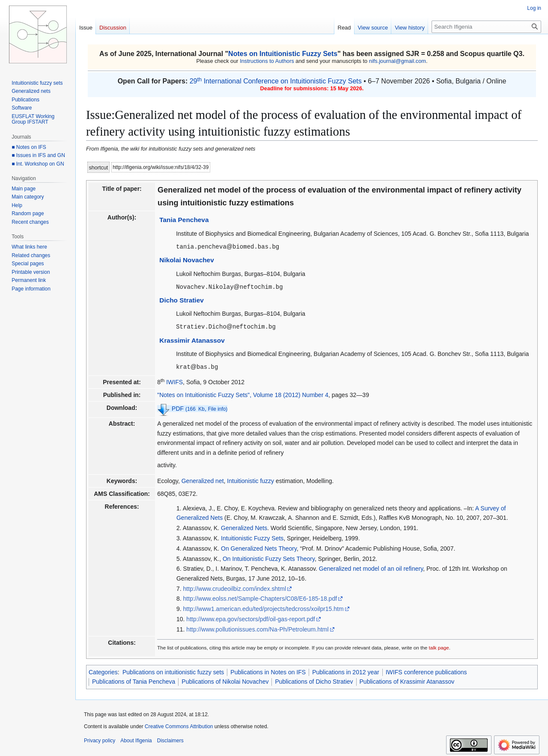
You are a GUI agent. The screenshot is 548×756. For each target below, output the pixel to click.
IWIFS (174, 380)
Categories (103, 670)
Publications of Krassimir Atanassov (407, 680)
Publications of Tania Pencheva (134, 680)
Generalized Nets (244, 526)
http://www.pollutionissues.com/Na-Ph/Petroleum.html (257, 628)
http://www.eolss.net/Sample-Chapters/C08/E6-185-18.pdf (260, 597)
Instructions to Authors (267, 61)
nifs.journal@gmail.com (398, 61)
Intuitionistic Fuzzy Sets (252, 537)
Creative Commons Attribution (179, 725)
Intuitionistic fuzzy (250, 479)
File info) (218, 407)
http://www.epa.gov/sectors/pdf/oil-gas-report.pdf (250, 617)
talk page (439, 646)
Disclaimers (170, 739)
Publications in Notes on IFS (268, 670)
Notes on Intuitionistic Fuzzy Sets (283, 54)
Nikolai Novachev (186, 259)
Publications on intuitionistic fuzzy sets (173, 670)
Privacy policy (100, 739)
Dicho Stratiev (182, 299)
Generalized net (203, 479)
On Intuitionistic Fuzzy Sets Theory (269, 557)
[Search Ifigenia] (486, 27)
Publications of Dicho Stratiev (314, 680)
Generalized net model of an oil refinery (371, 567)
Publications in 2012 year (345, 670)
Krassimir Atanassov (192, 339)
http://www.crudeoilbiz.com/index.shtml (235, 587)
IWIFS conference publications (426, 670)
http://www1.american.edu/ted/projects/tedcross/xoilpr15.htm (264, 607)
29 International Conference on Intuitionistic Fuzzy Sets (276, 81)
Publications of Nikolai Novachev (225, 680)
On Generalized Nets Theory (259, 547)
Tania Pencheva (184, 220)
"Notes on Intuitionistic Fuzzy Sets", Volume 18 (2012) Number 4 (243, 393)
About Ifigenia (136, 739)
